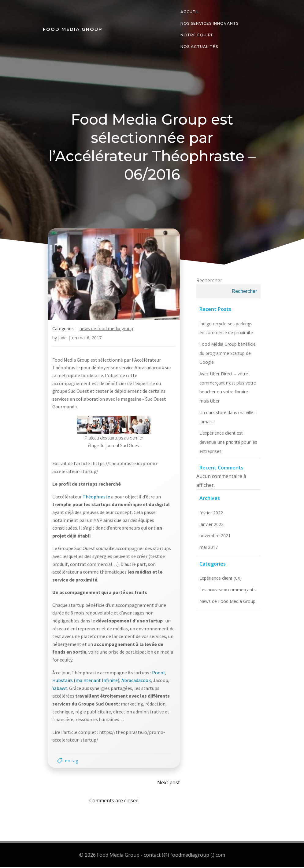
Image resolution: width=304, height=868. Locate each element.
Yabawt (60, 690)
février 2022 (210, 515)
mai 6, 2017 (90, 339)
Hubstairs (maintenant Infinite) (86, 682)
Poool (159, 674)
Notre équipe (197, 35)
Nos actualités (199, 47)
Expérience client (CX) (219, 580)
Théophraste (97, 498)
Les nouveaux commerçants (226, 592)
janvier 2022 (210, 526)
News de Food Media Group (107, 330)
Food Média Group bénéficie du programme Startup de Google (226, 355)
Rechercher (208, 283)
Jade (63, 339)
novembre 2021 (213, 538)
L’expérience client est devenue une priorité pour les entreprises (227, 444)
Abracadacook (136, 682)
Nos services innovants (209, 23)
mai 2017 (207, 549)
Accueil (189, 12)
